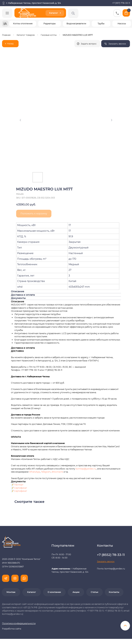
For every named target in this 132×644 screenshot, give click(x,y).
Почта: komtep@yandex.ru (111, 569)
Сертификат (21, 488)
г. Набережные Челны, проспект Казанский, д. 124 (34, 3)
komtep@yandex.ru (86, 469)
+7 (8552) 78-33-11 (53, 370)
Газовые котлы (49, 35)
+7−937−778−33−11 (30, 370)
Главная (6, 35)
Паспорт (19, 485)
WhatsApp (35, 472)
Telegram (46, 472)
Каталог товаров (26, 35)
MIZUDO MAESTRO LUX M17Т (78, 35)
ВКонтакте (58, 472)
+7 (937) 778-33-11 (121, 3)
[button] (116, 44)
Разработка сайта (12, 629)
